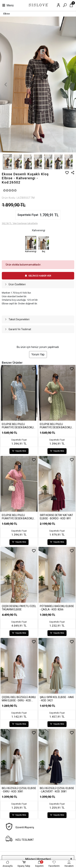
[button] (6, 85)
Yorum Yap (38, 354)
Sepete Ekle (19, 451)
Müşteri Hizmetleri (38, 859)
